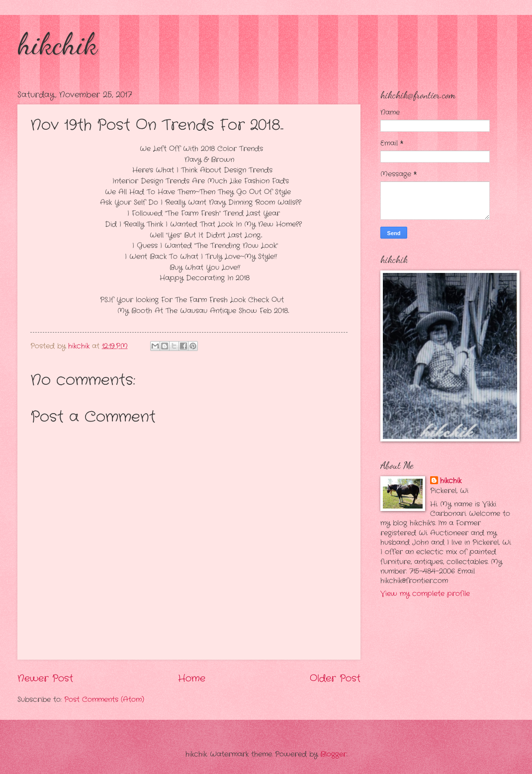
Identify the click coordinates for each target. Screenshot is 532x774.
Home (192, 679)
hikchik (57, 44)
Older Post (335, 679)
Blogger (333, 754)
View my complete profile (425, 594)
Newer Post (45, 679)
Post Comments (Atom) (104, 700)
